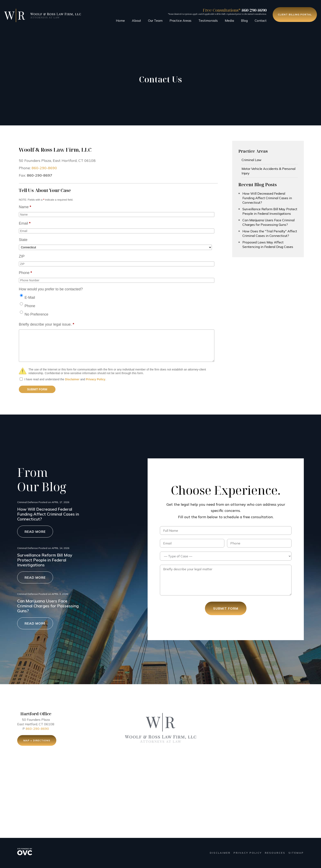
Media (229, 20)
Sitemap (296, 853)
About (136, 20)
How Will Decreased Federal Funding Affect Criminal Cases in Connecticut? (267, 198)
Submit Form (226, 608)
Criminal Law (251, 160)
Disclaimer (72, 379)
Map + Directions (37, 741)
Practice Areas (180, 20)
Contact (261, 20)
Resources (275, 853)
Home (120, 20)
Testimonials (208, 20)
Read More (35, 532)
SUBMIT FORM (37, 389)
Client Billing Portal (295, 14)
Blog (244, 20)
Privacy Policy (96, 379)
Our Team (155, 20)
